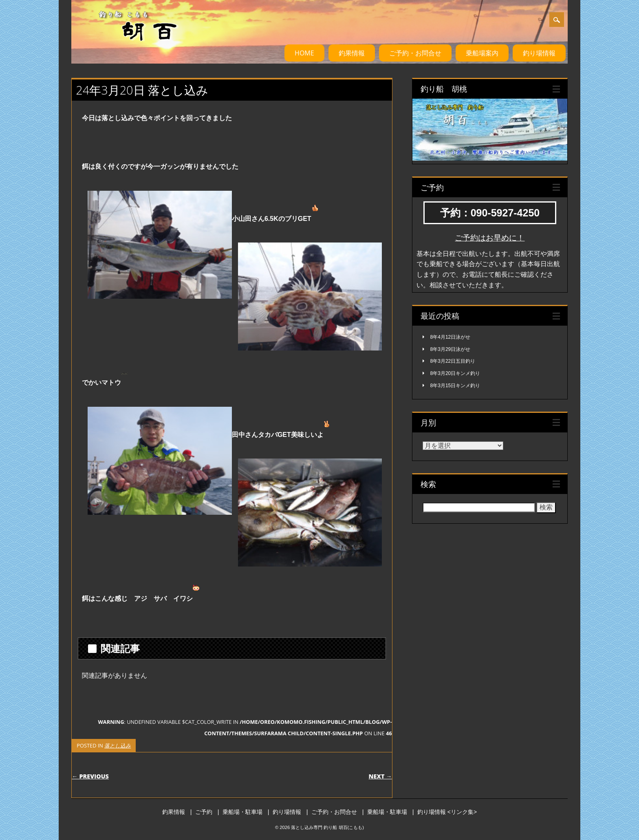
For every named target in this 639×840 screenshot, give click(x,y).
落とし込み (118, 745)
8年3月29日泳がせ (451, 349)
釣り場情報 (539, 53)
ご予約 (204, 812)
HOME (304, 53)
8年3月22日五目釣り (453, 361)
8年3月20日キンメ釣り (455, 373)
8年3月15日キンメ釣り (455, 386)
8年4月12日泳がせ (451, 337)
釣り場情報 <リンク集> (447, 812)
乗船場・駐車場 (242, 812)
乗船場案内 (482, 53)
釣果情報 (352, 53)
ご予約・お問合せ (415, 53)
